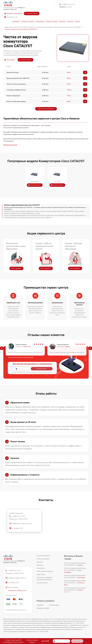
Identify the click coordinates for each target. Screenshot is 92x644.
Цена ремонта (40, 21)
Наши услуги (41, 574)
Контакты (70, 21)
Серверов (40, 605)
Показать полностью (10, 145)
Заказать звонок (31, 13)
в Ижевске (21, 8)
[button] (2, 349)
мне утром (66, 7)
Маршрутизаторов (43, 608)
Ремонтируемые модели (45, 571)
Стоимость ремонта (43, 556)
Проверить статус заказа (13, 13)
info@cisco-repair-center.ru (16, 578)
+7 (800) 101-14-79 (68, 4)
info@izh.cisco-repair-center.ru (21, 524)
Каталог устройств (28, 21)
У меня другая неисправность (46, 109)
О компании (16, 21)
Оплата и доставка (52, 21)
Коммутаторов (54, 605)
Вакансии (62, 21)
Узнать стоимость (25, 60)
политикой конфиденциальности (45, 372)
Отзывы (77, 21)
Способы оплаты (42, 583)
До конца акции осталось (32, 641)
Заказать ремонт (34, 185)
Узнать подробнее (16, 268)
